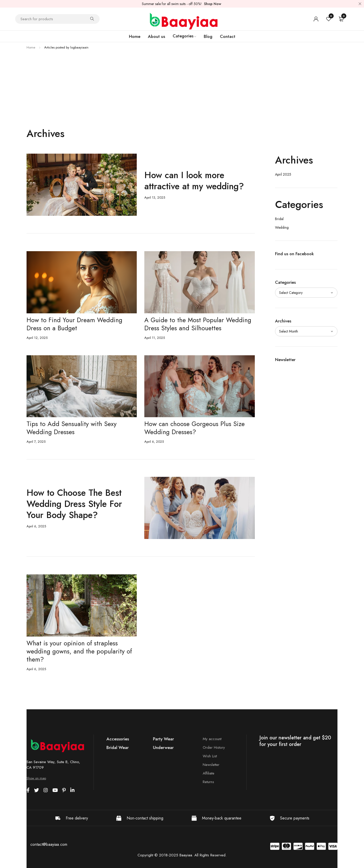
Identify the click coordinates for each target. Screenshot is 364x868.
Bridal (279, 219)
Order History (214, 747)
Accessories (118, 739)
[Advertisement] (182, 89)
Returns (208, 782)
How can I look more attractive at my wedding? (194, 181)
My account (212, 739)
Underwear (163, 747)
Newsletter (211, 765)
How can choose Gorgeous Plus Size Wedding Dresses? (195, 428)
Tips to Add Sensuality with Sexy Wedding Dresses (72, 428)
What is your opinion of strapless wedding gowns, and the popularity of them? (79, 651)
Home (31, 47)
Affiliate (209, 773)
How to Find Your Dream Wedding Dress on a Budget (74, 324)
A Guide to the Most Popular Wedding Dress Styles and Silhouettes (198, 324)
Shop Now (213, 4)
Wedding (282, 227)
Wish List (210, 756)
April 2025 (283, 174)
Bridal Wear (118, 747)
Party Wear (163, 739)
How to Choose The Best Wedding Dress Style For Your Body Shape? (74, 504)
